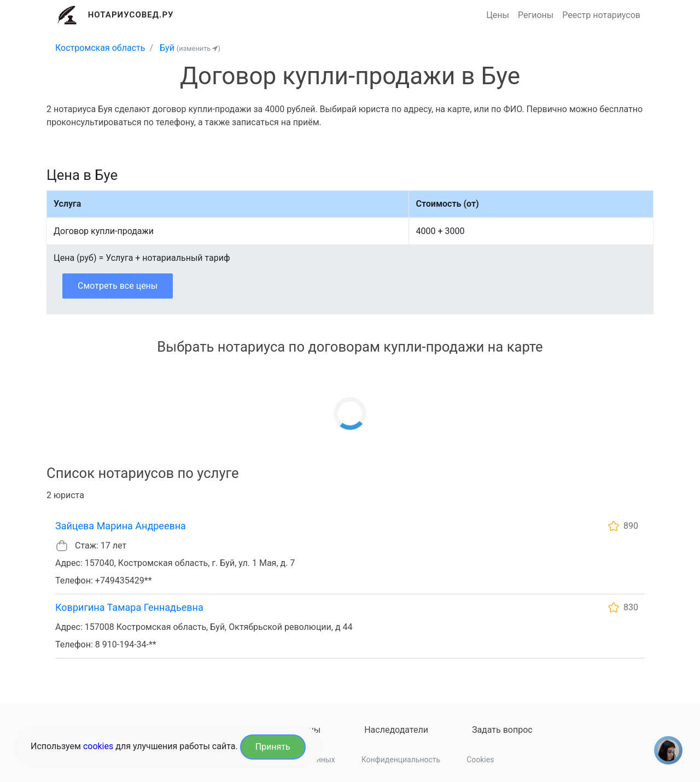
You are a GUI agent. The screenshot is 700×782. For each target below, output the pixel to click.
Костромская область (100, 48)
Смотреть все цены (118, 286)
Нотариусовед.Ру (131, 15)
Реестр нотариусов (601, 15)
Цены (498, 15)
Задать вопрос (502, 730)
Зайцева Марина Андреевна (121, 526)
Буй (167, 48)
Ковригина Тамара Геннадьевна (129, 607)
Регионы (536, 15)
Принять (273, 747)
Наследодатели (396, 730)
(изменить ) (199, 48)
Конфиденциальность (401, 760)
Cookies (480, 760)
